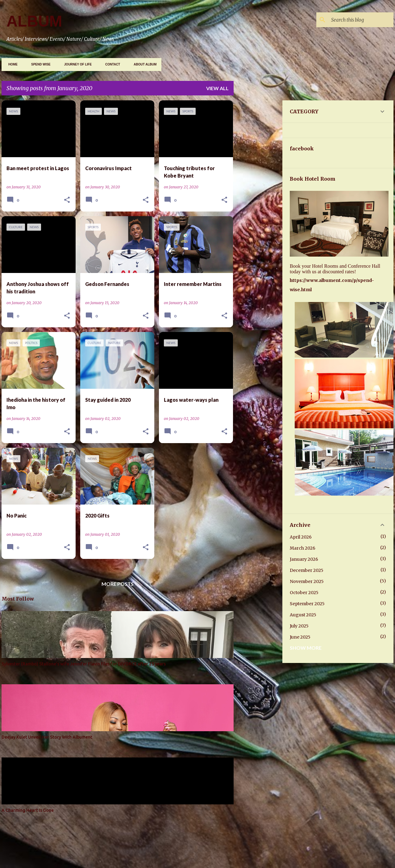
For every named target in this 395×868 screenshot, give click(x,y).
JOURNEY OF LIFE (76, 64)
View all (217, 88)
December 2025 (307, 570)
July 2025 (299, 626)
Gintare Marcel (219, 857)
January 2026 (304, 559)
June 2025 (300, 637)
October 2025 (304, 593)
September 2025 (307, 604)
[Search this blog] (361, 20)
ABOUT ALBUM (143, 64)
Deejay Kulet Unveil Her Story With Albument (47, 737)
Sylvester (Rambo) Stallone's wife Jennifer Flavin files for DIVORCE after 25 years (84, 664)
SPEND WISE (39, 64)
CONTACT (111, 64)
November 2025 (307, 581)
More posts (118, 584)
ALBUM (34, 21)
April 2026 (301, 537)
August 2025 (303, 615)
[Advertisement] (317, 144)
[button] (67, 200)
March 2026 (303, 548)
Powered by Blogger (197, 842)
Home (11, 64)
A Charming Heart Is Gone (28, 810)
